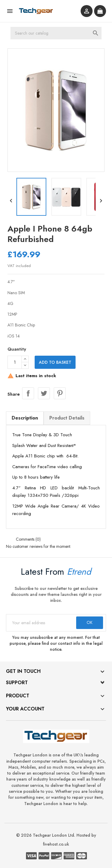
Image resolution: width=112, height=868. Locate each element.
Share (28, 393)
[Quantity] (15, 362)
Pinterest (60, 393)
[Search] (56, 33)
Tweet (44, 393)
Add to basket (55, 362)
